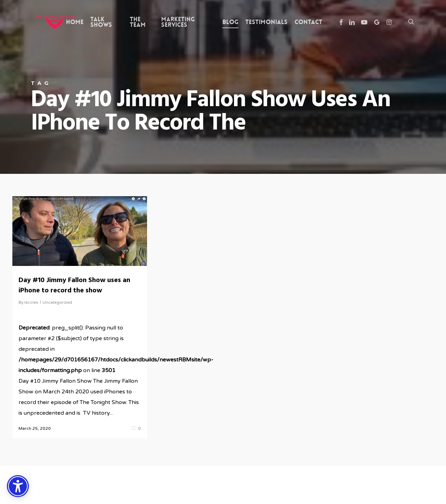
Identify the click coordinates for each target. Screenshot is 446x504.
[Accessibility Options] (18, 486)
